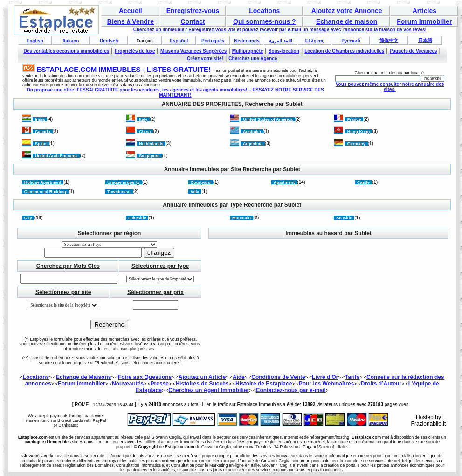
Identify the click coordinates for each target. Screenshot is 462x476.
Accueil (131, 11)
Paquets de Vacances (414, 51)
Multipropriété (248, 51)
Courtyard (201, 182)
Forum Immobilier (424, 21)
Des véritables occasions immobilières (66, 51)
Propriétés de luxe (135, 51)
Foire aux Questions (145, 377)
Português (213, 41)
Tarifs (352, 377)
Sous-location (284, 51)
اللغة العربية (281, 41)
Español (179, 41)
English (35, 41)
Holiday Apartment (43, 182)
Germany (356, 144)
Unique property (124, 182)
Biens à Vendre (131, 21)
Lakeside (137, 218)
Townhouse (119, 192)
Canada (43, 132)
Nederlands (247, 41)
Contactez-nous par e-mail (291, 390)
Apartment (284, 182)
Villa (195, 192)
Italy (143, 119)
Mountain (241, 218)
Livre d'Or (325, 377)
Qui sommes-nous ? (265, 21)
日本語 (425, 40)
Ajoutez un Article (202, 377)
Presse (160, 384)
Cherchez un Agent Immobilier (209, 390)
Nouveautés (128, 384)
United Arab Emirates (56, 156)
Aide (239, 377)
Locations (264, 11)
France (354, 119)
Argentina (253, 144)
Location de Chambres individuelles (344, 51)
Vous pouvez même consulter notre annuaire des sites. (390, 87)
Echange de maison (347, 21)
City (28, 218)
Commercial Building (45, 192)
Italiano (71, 41)
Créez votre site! (205, 59)
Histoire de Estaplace (264, 384)
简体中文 (389, 40)
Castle (363, 182)
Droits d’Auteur (381, 384)
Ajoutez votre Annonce (347, 11)
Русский (351, 41)
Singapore (149, 156)
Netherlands (151, 144)
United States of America (268, 119)
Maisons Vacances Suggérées (193, 51)
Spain (41, 144)
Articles (424, 11)
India (40, 119)
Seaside (344, 218)
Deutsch (109, 41)
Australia (252, 132)
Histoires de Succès (202, 384)
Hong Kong (359, 132)
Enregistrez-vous (193, 11)
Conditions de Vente (278, 377)
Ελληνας (315, 41)
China (145, 132)
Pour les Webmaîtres (327, 384)
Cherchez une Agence (253, 59)
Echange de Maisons (84, 377)
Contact (193, 21)
